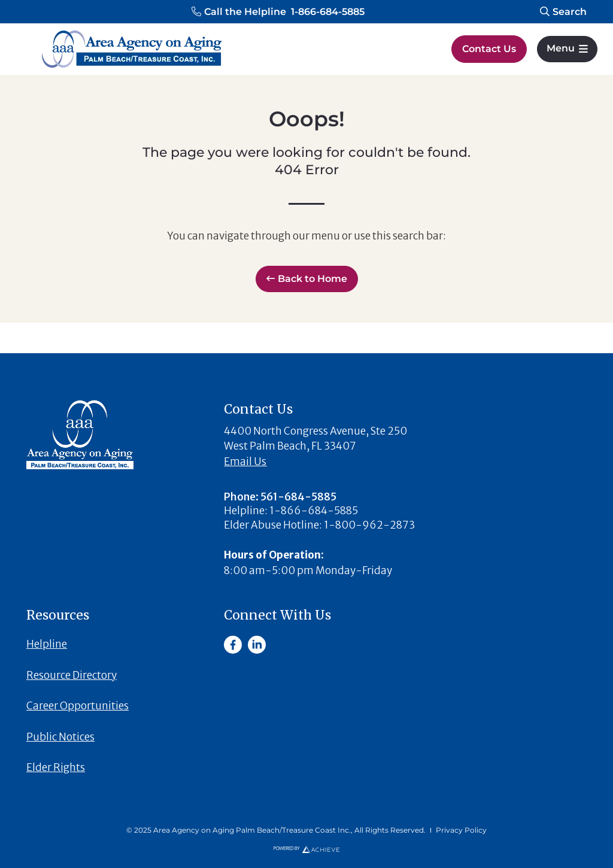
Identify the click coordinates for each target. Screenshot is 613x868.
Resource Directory (72, 675)
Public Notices (60, 737)
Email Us (245, 462)
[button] (278, 12)
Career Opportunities (78, 706)
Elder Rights (56, 767)
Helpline (47, 644)
